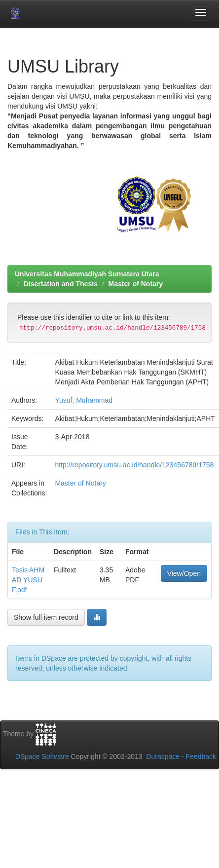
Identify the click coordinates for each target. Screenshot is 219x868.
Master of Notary (136, 284)
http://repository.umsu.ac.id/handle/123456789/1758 (134, 465)
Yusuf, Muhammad (84, 400)
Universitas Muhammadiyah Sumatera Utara (87, 274)
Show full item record (46, 617)
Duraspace (163, 756)
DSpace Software (42, 756)
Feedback (201, 756)
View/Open (184, 573)
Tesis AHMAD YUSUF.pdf (28, 580)
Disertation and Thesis (61, 284)
